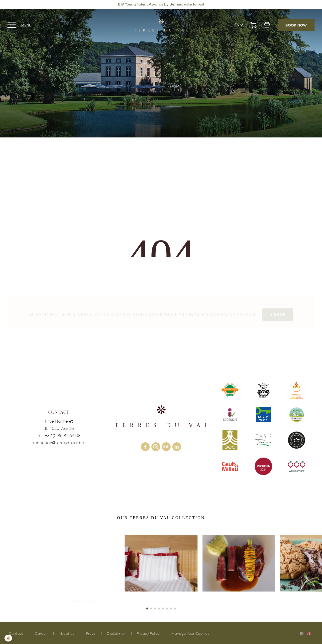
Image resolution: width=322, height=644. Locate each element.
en (237, 25)
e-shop (253, 25)
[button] (147, 609)
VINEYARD (83, 570)
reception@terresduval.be (59, 443)
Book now (296, 25)
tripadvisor (166, 447)
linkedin (177, 447)
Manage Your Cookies (190, 634)
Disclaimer (116, 634)
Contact (16, 634)
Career (41, 634)
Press (91, 634)
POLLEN (239, 570)
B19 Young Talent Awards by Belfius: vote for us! (161, 4)
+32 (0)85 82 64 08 (62, 436)
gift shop (267, 25)
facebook (145, 447)
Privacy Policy (148, 634)
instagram (156, 447)
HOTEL (161, 570)
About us (66, 634)
